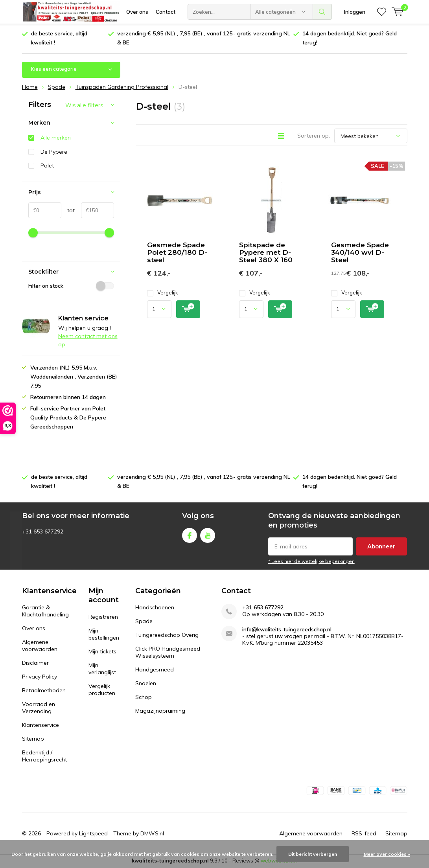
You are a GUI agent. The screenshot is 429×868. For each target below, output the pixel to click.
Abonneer (381, 547)
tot (68, 211)
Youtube (208, 534)
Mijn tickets (102, 652)
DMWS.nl (152, 834)
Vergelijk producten (102, 690)
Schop (144, 698)
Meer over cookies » (387, 854)
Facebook (190, 534)
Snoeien (146, 684)
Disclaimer (35, 664)
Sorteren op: (314, 136)
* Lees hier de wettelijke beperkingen (311, 562)
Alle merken (56, 138)
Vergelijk (163, 293)
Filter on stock (71, 286)
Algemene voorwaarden (40, 646)
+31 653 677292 (263, 608)
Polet (47, 166)
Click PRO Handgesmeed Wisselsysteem (168, 653)
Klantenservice (41, 726)
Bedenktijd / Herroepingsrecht (44, 757)
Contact (166, 12)
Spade (144, 622)
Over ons (137, 12)
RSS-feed (364, 834)
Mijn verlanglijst (102, 669)
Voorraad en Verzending (39, 708)
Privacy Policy (40, 677)
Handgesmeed (155, 670)
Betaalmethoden (44, 691)
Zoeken (322, 12)
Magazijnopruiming (160, 712)
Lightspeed (93, 834)
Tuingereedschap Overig (167, 636)
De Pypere (54, 152)
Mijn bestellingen (104, 635)
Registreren (103, 618)
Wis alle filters (84, 106)
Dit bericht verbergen (313, 854)
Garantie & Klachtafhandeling (45, 612)
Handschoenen (155, 608)
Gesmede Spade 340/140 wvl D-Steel (360, 253)
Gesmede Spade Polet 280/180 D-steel (177, 253)
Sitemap (33, 739)
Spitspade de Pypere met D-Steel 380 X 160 (266, 253)
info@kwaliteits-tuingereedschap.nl (287, 630)
